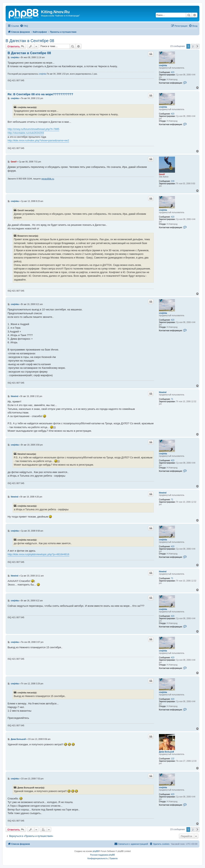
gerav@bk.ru (48, 179)
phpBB (96, 851)
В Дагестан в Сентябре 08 (30, 41)
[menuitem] (24, 26)
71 (172, 399)
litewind (163, 392)
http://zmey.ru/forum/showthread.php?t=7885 (33, 129)
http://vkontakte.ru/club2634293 (26, 133)
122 (173, 759)
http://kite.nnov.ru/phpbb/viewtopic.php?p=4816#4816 (38, 554)
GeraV (162, 174)
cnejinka (163, 65)
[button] (197, 46)
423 (173, 72)
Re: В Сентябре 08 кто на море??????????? (40, 94)
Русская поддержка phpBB (102, 855)
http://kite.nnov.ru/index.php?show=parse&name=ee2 (38, 140)
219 (173, 181)
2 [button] (193, 46)
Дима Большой (166, 752)
